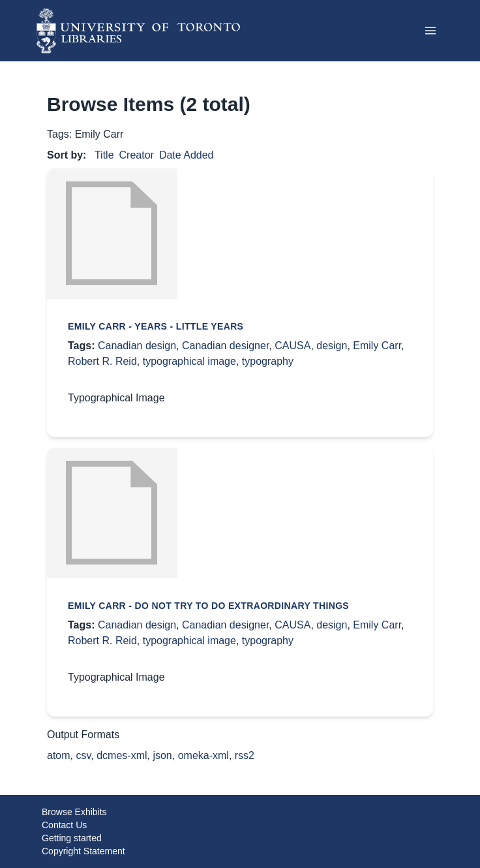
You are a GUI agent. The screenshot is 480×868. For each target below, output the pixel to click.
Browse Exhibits (74, 812)
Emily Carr (377, 346)
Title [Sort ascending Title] (104, 155)
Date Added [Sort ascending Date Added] (187, 155)
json (162, 755)
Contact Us (64, 825)
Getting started (72, 838)
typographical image (189, 361)
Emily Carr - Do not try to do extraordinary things (208, 606)
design (332, 346)
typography (268, 361)
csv (83, 755)
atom (59, 755)
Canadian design (137, 346)
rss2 (245, 755)
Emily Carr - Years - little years (156, 326)
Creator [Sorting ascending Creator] (137, 155)
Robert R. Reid (102, 361)
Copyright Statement (83, 851)
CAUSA (292, 346)
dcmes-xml (122, 755)
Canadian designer (225, 346)
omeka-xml (203, 755)
